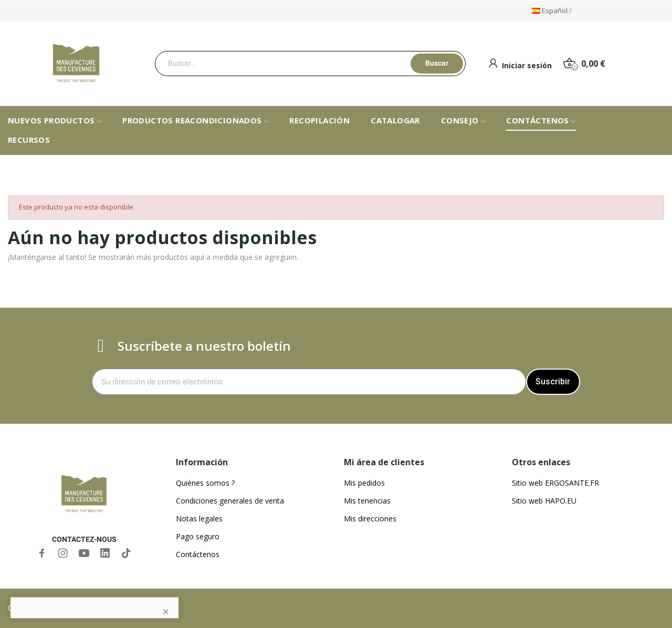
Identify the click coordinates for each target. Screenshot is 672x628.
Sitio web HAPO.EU (544, 501)
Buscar (437, 63)
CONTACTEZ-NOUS (84, 539)
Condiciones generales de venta (230, 501)
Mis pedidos (364, 483)
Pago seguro (198, 536)
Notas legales (199, 519)
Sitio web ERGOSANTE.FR (555, 483)
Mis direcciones (370, 519)
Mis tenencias (367, 501)
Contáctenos (198, 554)
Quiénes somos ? (205, 483)
